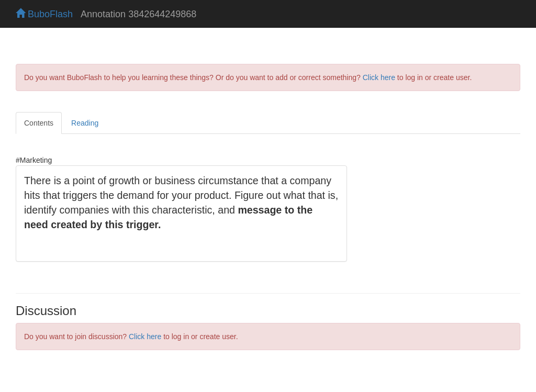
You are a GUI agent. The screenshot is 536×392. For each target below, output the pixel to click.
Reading (85, 123)
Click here (379, 77)
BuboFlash (44, 14)
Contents (39, 123)
